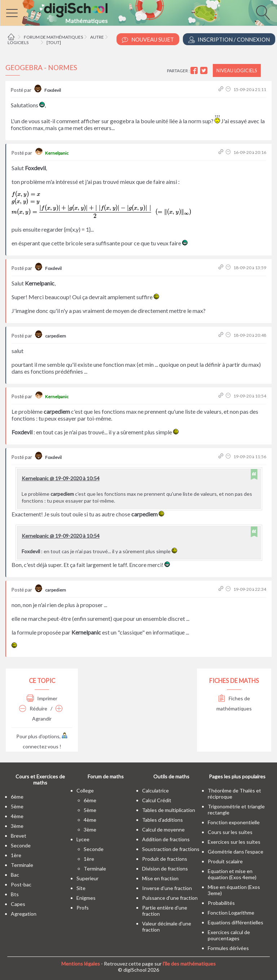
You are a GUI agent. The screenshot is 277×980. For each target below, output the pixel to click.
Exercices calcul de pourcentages (229, 935)
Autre (97, 37)
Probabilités (221, 903)
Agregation (24, 914)
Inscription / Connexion (229, 40)
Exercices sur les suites (234, 842)
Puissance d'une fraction (170, 898)
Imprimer (42, 698)
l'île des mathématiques (189, 964)
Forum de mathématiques (53, 37)
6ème (17, 797)
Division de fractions (165, 869)
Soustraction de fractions (171, 849)
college (85, 790)
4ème (17, 816)
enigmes (86, 898)
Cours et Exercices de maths (40, 779)
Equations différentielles (236, 922)
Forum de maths (106, 776)
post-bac (21, 884)
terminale (22, 865)
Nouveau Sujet (148, 40)
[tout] (54, 42)
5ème (17, 806)
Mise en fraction (160, 878)
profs (83, 908)
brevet (19, 836)
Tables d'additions (162, 820)
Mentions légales (81, 964)
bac (15, 875)
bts (15, 894)
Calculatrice (155, 790)
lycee (83, 839)
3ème (17, 826)
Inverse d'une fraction (167, 888)
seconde (21, 845)
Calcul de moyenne (163, 829)
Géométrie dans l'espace (236, 852)
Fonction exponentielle (234, 822)
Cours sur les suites (230, 832)
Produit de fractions (165, 859)
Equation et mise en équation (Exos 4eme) (232, 874)
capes (18, 904)
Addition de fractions (166, 839)
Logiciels (18, 42)
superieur (87, 878)
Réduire (33, 708)
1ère (16, 855)
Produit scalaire (225, 861)
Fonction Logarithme (231, 913)
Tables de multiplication (169, 810)
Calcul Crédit (157, 800)
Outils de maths (171, 776)
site (81, 888)
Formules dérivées (228, 948)
